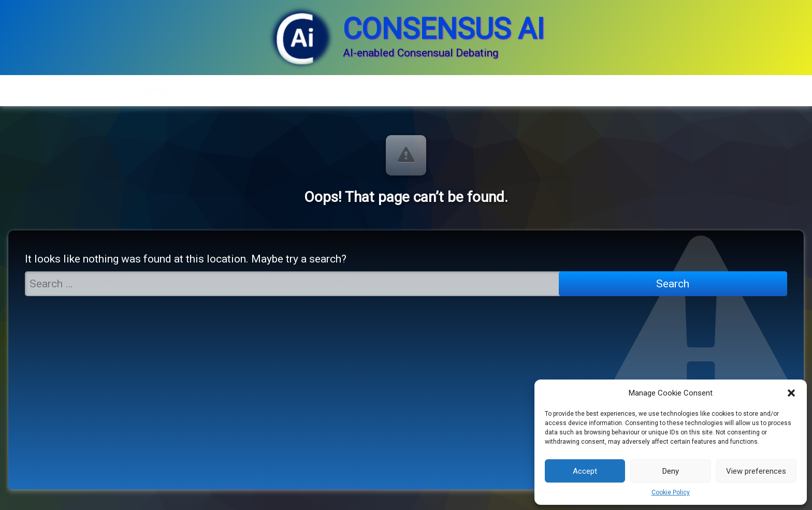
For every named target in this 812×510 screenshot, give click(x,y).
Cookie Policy (671, 492)
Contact (550, 87)
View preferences (756, 471)
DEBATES (227, 87)
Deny (671, 471)
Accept (585, 471)
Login (483, 87)
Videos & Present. (396, 87)
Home (35, 87)
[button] (791, 393)
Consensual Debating (128, 87)
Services (304, 87)
